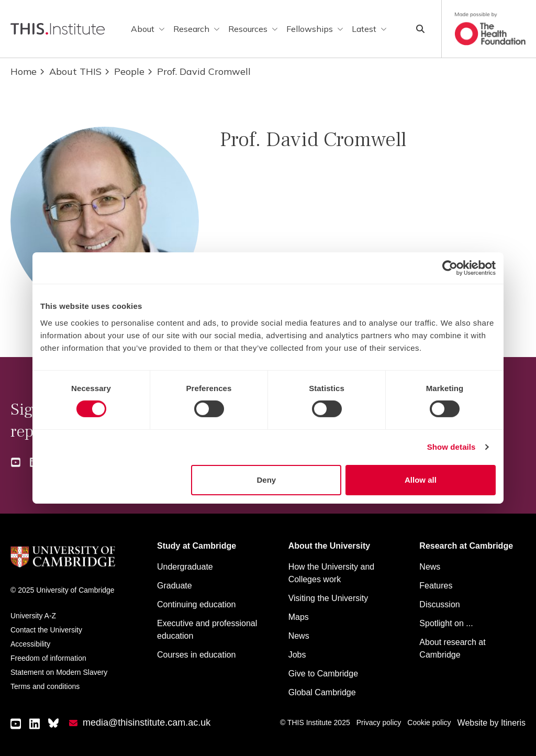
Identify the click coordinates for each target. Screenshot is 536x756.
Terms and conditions (45, 686)
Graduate (175, 586)
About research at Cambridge (452, 648)
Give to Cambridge (323, 674)
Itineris (513, 723)
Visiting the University (328, 598)
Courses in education (196, 655)
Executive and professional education (207, 630)
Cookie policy (429, 722)
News (299, 636)
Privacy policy (379, 722)
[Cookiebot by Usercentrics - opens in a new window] (450, 268)
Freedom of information (48, 658)
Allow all (421, 480)
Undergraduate (185, 567)
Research (197, 29)
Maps (299, 617)
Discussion (439, 604)
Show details (451, 447)
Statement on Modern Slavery (59, 672)
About (148, 29)
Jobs (297, 655)
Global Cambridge (322, 692)
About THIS (70, 71)
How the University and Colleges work (332, 573)
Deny (267, 480)
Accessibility (30, 644)
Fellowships (315, 29)
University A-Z (33, 616)
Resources (253, 29)
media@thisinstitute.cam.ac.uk (147, 722)
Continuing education (196, 604)
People (124, 71)
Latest (369, 29)
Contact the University (46, 630)
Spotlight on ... (446, 623)
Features (436, 586)
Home (24, 71)
